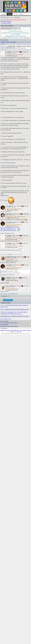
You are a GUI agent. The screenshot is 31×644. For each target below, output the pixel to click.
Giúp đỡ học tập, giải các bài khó (15, 38)
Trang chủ (4, 14)
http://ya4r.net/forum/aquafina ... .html (10, 230)
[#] (19, 52)
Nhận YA (21, 14)
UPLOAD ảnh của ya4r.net (15, 31)
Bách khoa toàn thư (16, 36)
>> (4, 50)
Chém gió (13, 42)
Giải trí (8, 42)
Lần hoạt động (4, 40)
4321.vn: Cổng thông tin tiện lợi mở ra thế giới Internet (15, 310)
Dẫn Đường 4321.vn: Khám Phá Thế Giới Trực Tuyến (15, 316)
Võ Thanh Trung (18, 332)
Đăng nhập (4, 21)
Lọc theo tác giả (4, 321)
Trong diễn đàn (4, 325)
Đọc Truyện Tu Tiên (6, 319)
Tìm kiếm (2, 44)
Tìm (19, 28)
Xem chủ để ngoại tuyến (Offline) (9, 323)
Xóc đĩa (15, 14)
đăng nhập (8, 294)
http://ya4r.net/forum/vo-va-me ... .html (10, 229)
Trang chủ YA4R (6, 23)
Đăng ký (9, 21)
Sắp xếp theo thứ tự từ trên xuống (9, 326)
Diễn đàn (3, 42)
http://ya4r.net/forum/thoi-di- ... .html (10, 228)
